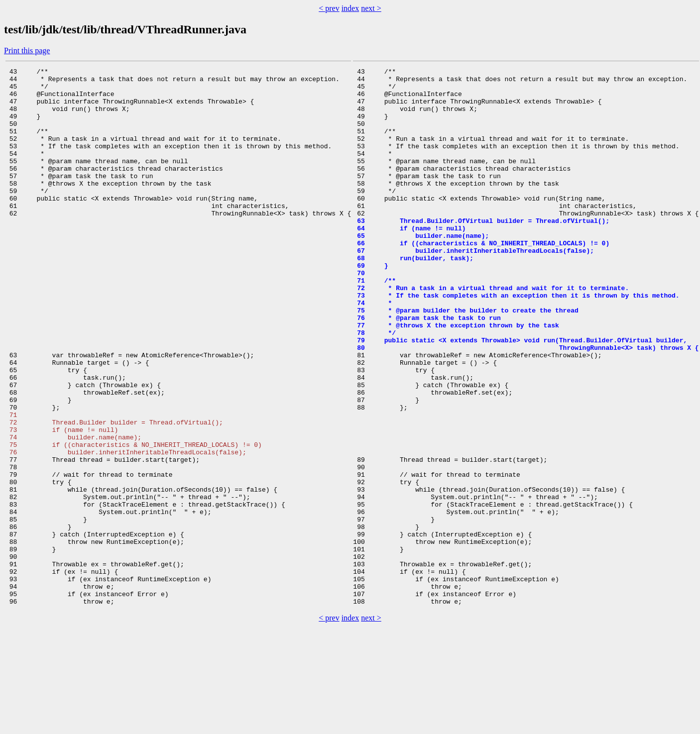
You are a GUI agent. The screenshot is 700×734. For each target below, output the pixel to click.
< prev (329, 8)
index (350, 8)
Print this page (27, 51)
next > (371, 8)
